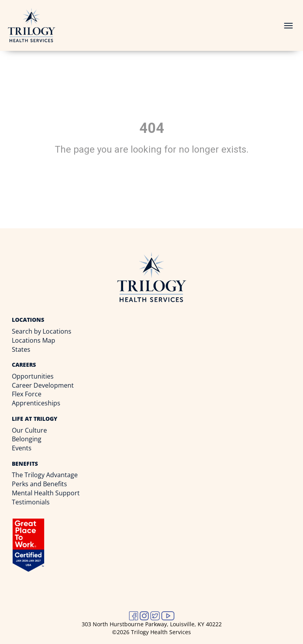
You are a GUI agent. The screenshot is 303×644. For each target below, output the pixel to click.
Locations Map (34, 340)
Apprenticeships (36, 403)
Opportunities (33, 376)
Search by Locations (42, 331)
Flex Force (27, 394)
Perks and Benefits (39, 484)
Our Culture (29, 430)
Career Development (43, 385)
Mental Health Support (46, 493)
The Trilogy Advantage (45, 475)
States (21, 349)
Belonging (27, 439)
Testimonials (31, 502)
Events (22, 448)
